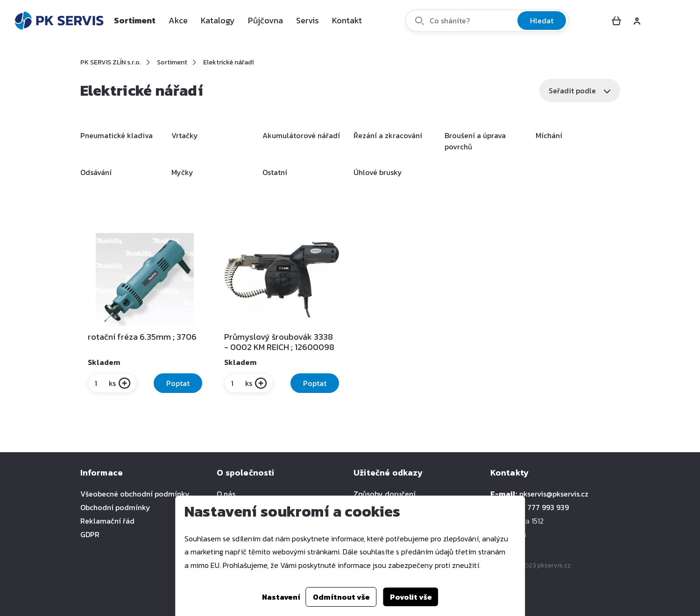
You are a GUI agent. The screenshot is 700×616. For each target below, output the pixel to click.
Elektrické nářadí (228, 62)
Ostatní (275, 172)
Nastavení (281, 597)
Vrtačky (185, 135)
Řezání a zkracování (388, 135)
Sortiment (135, 20)
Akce (178, 20)
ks (105, 383)
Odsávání (96, 172)
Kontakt (347, 20)
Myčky (182, 172)
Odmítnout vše (341, 597)
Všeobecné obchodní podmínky (135, 494)
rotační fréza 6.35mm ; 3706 (142, 337)
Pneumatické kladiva (117, 135)
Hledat (542, 21)
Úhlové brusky (378, 172)
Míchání (549, 135)
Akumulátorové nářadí (301, 135)
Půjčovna (265, 20)
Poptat (178, 383)
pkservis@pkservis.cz (554, 494)
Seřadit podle (580, 91)
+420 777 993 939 (538, 507)
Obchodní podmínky (115, 507)
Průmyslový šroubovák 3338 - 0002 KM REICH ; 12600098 (279, 342)
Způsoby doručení (385, 494)
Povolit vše (411, 597)
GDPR (90, 534)
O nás (226, 494)
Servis (308, 20)
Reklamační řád (107, 521)
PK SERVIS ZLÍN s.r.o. (111, 62)
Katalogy (218, 20)
